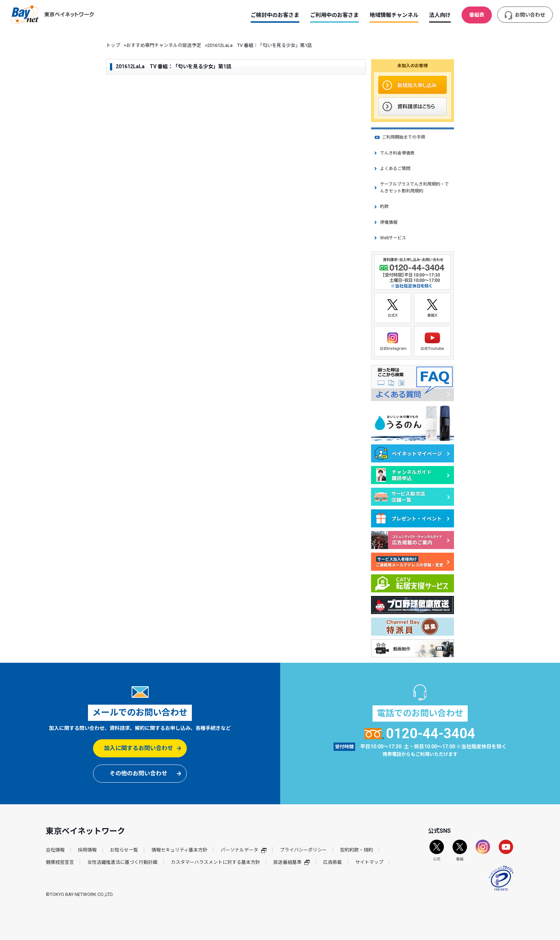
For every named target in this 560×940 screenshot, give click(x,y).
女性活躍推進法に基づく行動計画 (122, 862)
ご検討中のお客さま (275, 15)
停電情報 (389, 222)
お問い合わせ (530, 15)
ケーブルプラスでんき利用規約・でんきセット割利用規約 (415, 188)
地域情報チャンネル (394, 15)
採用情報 (87, 850)
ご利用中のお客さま (334, 15)
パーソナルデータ (244, 850)
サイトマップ (369, 862)
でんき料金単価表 (397, 153)
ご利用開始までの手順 (404, 137)
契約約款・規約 (356, 850)
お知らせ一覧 (124, 850)
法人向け (440, 15)
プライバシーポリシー (303, 850)
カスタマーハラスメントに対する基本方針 (215, 862)
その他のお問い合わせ (138, 773)
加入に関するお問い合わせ (138, 748)
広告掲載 (332, 862)
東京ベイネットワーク (52, 14)
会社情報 (55, 850)
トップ (113, 45)
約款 (384, 206)
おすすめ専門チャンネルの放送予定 (164, 45)
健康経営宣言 (60, 862)
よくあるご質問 (395, 169)
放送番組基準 (292, 862)
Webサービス (393, 238)
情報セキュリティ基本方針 (179, 850)
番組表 (477, 15)
